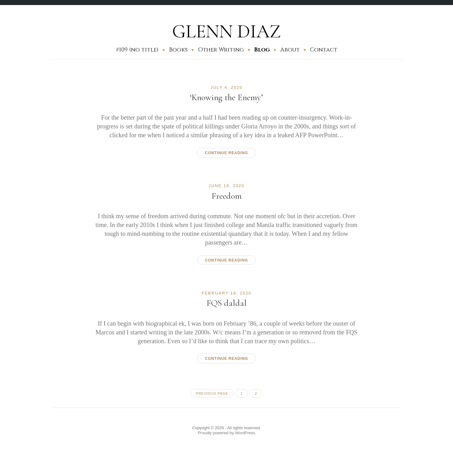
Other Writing (221, 50)
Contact (324, 50)
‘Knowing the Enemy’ (227, 97)
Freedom (227, 196)
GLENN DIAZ (227, 31)
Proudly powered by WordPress (227, 433)
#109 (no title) (137, 50)
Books (178, 50)
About (290, 50)
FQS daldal (227, 303)
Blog (262, 50)
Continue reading (226, 153)
